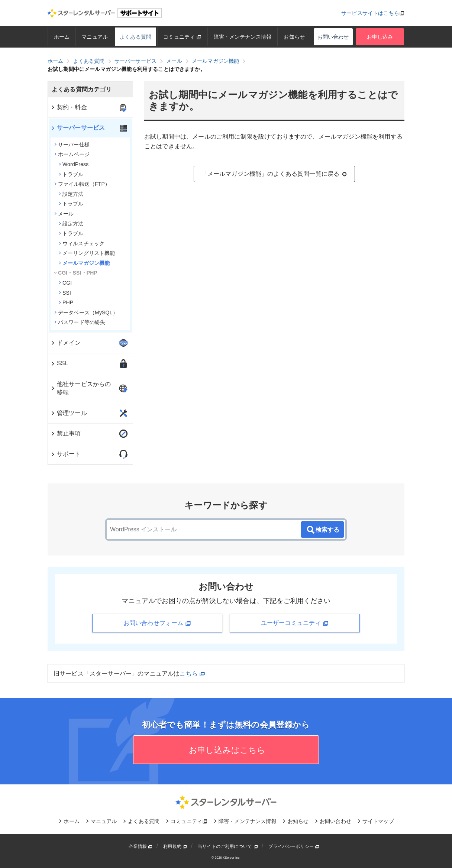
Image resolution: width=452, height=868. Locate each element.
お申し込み (380, 37)
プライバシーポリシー (294, 846)
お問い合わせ (333, 37)
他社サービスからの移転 (80, 388)
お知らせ (295, 37)
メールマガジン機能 (84, 263)
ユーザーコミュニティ (295, 623)
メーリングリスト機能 (87, 253)
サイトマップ (378, 821)
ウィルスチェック (82, 243)
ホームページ (72, 154)
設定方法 (71, 194)
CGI (65, 283)
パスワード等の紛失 (80, 322)
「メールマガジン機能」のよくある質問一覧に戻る (275, 174)
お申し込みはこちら (226, 750)
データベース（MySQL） (86, 312)
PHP (66, 302)
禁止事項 (66, 433)
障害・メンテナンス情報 (243, 37)
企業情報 (141, 846)
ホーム (62, 37)
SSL (59, 363)
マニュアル (95, 37)
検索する (323, 530)
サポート (66, 454)
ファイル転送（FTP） (82, 184)
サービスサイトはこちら (370, 13)
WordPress (74, 164)
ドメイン (66, 343)
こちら (192, 673)
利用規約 (175, 846)
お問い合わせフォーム (157, 623)
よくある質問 (135, 37)
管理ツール (69, 413)
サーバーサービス (78, 128)
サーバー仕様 (72, 145)
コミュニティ (182, 37)
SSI (65, 293)
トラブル (71, 174)
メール (64, 214)
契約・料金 (69, 107)
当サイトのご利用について (228, 846)
